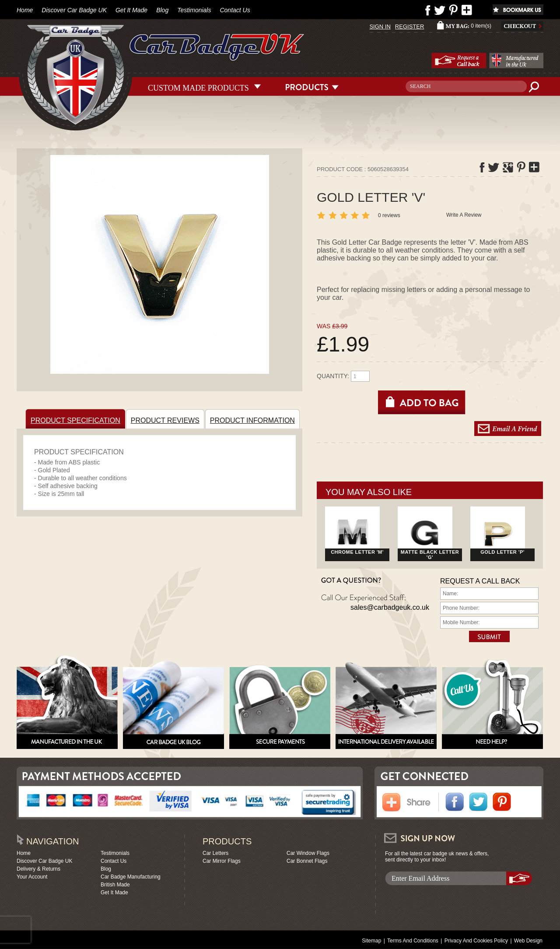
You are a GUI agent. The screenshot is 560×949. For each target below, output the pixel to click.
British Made (115, 885)
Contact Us (235, 10)
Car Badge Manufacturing (131, 877)
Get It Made (131, 10)
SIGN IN (380, 26)
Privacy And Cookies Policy (476, 941)
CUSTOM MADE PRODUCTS (198, 87)
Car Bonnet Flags (307, 861)
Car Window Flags (308, 853)
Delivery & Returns (38, 869)
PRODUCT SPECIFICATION (77, 419)
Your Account (32, 877)
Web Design (528, 941)
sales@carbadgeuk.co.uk (390, 607)
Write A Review (464, 215)
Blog (162, 10)
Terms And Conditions (413, 941)
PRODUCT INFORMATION (254, 419)
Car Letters (215, 853)
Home (25, 10)
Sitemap (371, 941)
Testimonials (194, 10)
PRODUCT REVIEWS (166, 419)
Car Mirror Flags (222, 861)
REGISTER (409, 26)
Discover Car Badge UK (74, 10)
